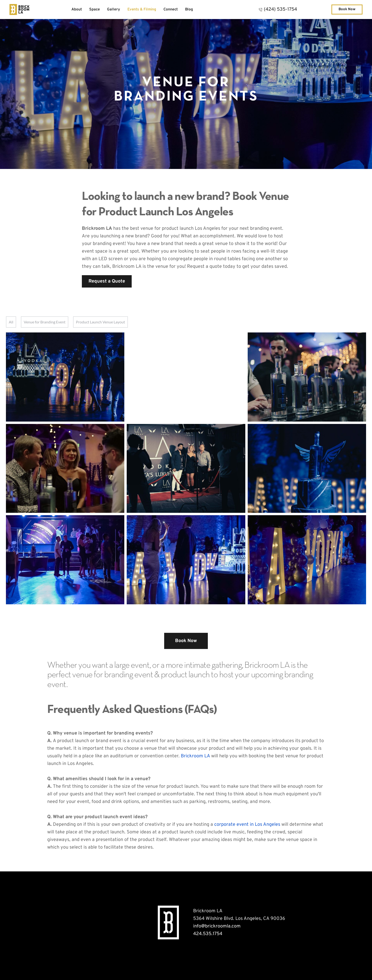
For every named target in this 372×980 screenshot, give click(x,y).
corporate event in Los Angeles (247, 825)
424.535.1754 (208, 934)
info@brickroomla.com (217, 926)
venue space (299, 840)
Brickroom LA (195, 756)
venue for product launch (172, 787)
